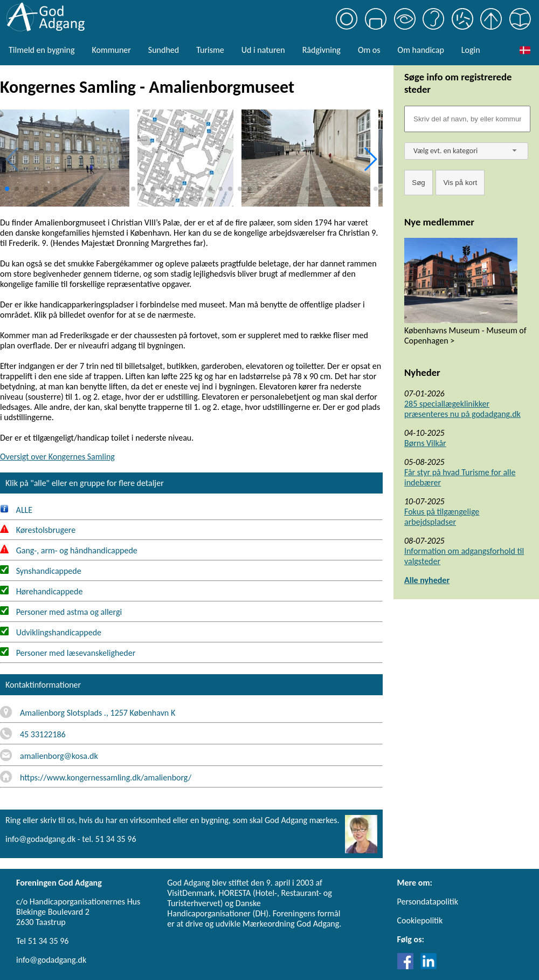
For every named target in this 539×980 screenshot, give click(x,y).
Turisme (210, 50)
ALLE (16, 510)
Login (471, 50)
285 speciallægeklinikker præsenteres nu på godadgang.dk (462, 409)
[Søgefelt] (467, 119)
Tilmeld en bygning (42, 50)
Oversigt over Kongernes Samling (57, 457)
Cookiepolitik (420, 920)
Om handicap (421, 50)
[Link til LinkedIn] (429, 966)
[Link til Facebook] (408, 966)
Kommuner (111, 50)
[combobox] (466, 151)
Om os (369, 50)
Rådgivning (322, 50)
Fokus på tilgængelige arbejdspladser (442, 517)
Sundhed (164, 50)
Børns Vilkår (425, 443)
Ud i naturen (263, 50)
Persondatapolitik (428, 902)
